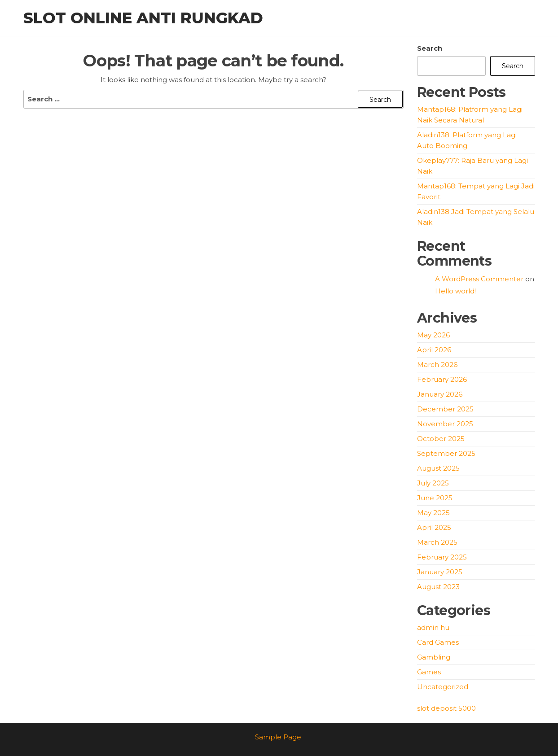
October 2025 (441, 439)
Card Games (438, 642)
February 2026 (442, 379)
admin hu (433, 627)
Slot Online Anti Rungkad (143, 18)
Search (430, 48)
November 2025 (445, 424)
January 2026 (440, 394)
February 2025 (442, 557)
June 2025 (435, 498)
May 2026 (433, 335)
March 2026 (437, 365)
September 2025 (446, 453)
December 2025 (445, 409)
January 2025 (440, 572)
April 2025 (434, 527)
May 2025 (433, 513)
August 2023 (438, 587)
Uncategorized (443, 687)
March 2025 (437, 542)
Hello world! (455, 291)
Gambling (434, 657)
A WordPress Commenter (479, 279)
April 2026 (434, 350)
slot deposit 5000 (446, 708)
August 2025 (438, 468)
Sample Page (278, 737)
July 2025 (433, 483)
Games (429, 672)
